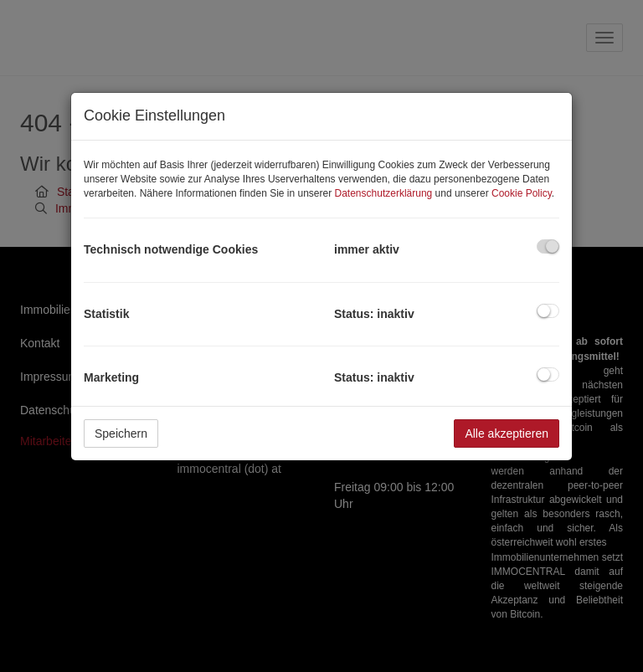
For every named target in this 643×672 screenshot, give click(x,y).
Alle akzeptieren (507, 433)
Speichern (121, 433)
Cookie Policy (522, 193)
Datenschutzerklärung (384, 193)
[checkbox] (548, 246)
